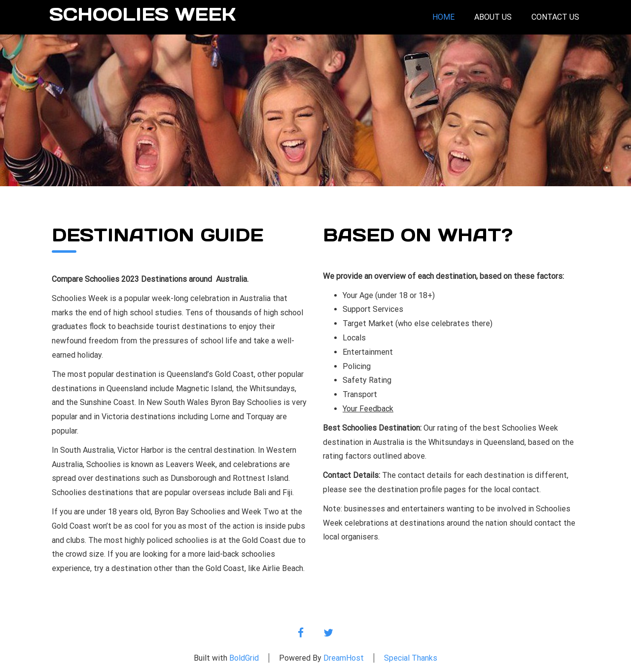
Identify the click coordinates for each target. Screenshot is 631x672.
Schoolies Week (142, 15)
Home (443, 17)
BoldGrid (244, 658)
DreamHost (344, 658)
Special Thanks (411, 658)
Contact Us (555, 17)
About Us (493, 17)
